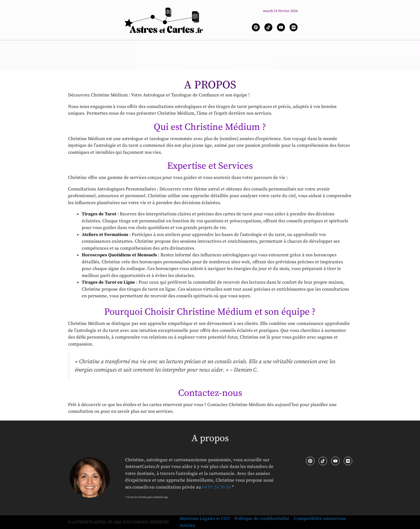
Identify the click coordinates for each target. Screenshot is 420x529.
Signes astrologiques (172, 49)
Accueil (133, 49)
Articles (187, 526)
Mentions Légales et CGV (205, 519)
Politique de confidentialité (262, 519)
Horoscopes (215, 49)
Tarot (243, 49)
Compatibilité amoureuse (320, 519)
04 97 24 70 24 (216, 487)
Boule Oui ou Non (277, 49)
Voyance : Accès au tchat (210, 64)
